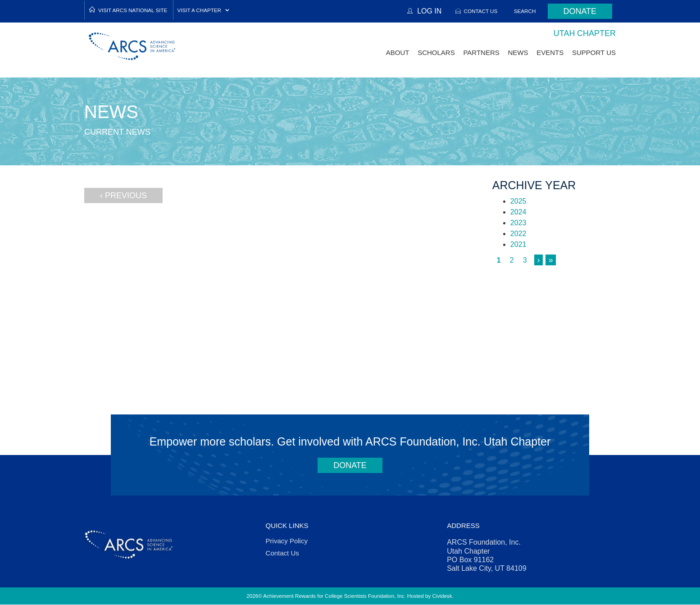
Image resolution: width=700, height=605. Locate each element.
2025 (518, 201)
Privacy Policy (287, 541)
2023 (518, 223)
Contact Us (480, 11)
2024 (518, 212)
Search (525, 11)
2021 (518, 244)
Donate (580, 11)
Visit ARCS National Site (133, 10)
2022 (518, 234)
